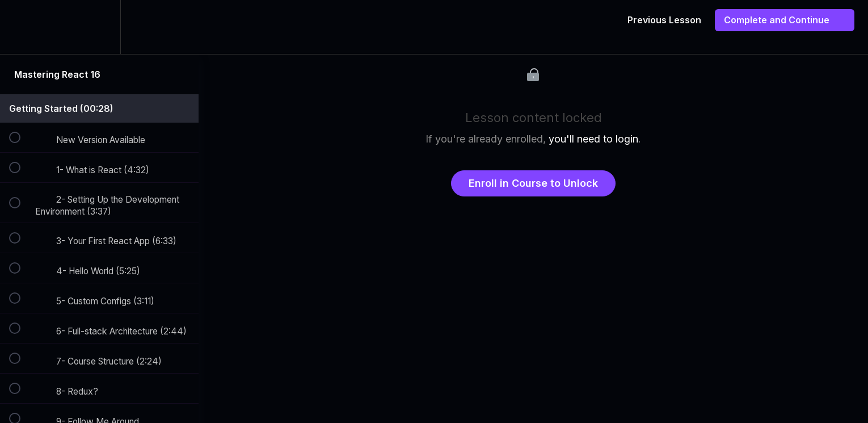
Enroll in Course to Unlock (533, 183)
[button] (21, 27)
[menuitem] (99, 27)
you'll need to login (593, 139)
